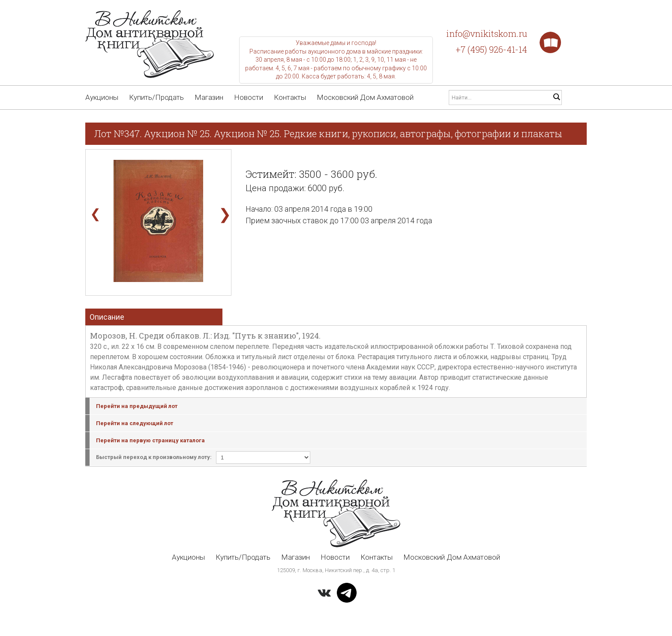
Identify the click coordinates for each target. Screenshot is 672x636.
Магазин (209, 97)
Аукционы (102, 97)
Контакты (290, 97)
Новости (249, 97)
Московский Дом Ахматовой (365, 97)
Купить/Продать (156, 97)
